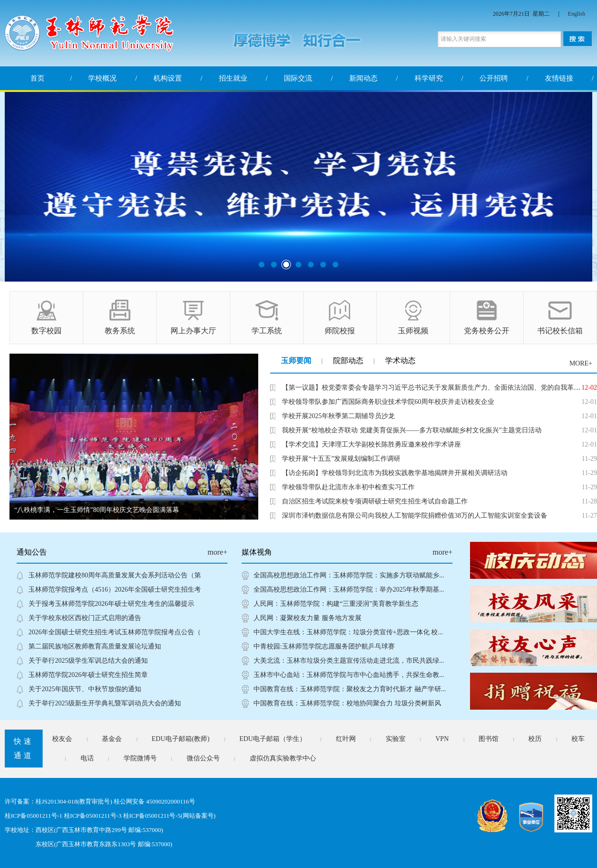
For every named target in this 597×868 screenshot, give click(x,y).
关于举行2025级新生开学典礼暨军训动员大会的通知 (105, 703)
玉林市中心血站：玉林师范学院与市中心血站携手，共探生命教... (349, 675)
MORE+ (581, 363)
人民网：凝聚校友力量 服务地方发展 (308, 618)
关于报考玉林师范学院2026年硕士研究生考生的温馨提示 (111, 604)
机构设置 (168, 78)
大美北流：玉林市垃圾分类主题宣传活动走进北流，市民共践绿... (349, 661)
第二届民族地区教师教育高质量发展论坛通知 (95, 646)
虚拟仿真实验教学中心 (283, 758)
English (576, 14)
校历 (535, 739)
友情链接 (559, 78)
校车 (578, 739)
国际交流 (298, 78)
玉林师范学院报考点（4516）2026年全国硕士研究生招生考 (115, 589)
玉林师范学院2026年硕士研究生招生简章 (88, 675)
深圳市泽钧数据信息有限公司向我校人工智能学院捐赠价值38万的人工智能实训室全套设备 (415, 516)
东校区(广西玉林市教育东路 (73, 844)
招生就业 (233, 78)
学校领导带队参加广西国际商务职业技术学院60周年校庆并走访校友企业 (388, 402)
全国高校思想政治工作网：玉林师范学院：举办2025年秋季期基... (349, 589)
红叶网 (346, 739)
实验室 (396, 739)
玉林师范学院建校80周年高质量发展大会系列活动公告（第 (115, 575)
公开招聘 (494, 78)
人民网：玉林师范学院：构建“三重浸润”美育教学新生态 (336, 604)
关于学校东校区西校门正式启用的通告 (85, 618)
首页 (37, 78)
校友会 (62, 739)
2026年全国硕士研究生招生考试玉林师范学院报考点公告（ (115, 632)
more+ (217, 552)
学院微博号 (140, 758)
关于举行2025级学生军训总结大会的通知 (88, 661)
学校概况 (102, 78)
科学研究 (429, 78)
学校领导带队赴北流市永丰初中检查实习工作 (348, 487)
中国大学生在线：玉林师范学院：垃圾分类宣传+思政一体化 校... (348, 632)
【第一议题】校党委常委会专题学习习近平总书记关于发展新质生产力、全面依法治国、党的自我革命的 (434, 388)
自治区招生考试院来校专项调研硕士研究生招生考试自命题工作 (375, 501)
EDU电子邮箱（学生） (273, 739)
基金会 (112, 739)
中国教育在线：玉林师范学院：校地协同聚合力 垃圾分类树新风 (347, 703)
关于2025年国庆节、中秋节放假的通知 (85, 689)
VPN (442, 739)
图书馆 (488, 739)
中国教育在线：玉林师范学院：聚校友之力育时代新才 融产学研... (350, 689)
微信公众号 (203, 758)
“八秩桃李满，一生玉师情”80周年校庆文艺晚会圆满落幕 (97, 510)
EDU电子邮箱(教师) (181, 739)
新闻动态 (363, 78)
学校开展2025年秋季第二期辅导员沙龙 (338, 416)
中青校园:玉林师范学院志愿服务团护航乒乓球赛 (324, 646)
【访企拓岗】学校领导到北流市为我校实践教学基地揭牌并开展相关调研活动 (395, 473)
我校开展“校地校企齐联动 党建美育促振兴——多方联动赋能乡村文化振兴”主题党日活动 (412, 430)
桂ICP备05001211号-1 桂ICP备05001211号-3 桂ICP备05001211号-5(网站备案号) (110, 816)
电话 (87, 758)
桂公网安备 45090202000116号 (154, 801)
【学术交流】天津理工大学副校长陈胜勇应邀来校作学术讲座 (371, 444)
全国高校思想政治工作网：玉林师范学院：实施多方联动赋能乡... (349, 575)
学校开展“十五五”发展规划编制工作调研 (341, 459)
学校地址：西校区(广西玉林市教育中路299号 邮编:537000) (84, 830)
